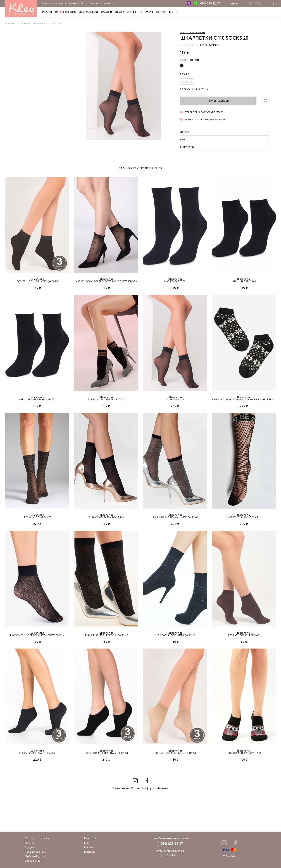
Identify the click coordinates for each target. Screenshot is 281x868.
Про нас (30, 843)
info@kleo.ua (173, 856)
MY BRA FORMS (66, 12)
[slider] (189, 45)
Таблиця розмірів (35, 852)
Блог (84, 3)
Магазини (74, 3)
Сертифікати (33, 861)
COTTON (161, 12)
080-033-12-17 (210, 4)
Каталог (47, 12)
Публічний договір (36, 857)
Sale (91, 3)
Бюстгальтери (88, 12)
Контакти (109, 3)
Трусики (106, 12)
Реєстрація (91, 839)
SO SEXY (119, 12)
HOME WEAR (146, 12)
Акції (99, 3)
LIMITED (131, 12)
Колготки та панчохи (192, 32)
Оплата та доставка (52, 3)
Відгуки (29, 848)
